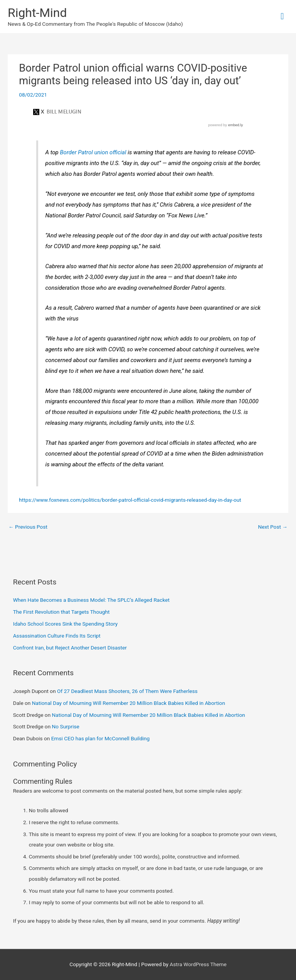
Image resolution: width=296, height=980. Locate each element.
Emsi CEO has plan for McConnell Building (101, 738)
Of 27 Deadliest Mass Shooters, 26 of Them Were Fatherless (127, 691)
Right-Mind (37, 13)
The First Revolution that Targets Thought (61, 612)
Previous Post (28, 527)
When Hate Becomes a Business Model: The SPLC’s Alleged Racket (91, 600)
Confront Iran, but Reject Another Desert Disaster (70, 648)
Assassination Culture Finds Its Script (57, 636)
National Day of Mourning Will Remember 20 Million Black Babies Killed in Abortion (129, 703)
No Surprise (66, 726)
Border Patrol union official (93, 152)
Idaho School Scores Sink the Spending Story (66, 624)
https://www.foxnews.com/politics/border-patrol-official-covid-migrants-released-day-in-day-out (130, 500)
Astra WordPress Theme (198, 964)
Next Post (273, 527)
